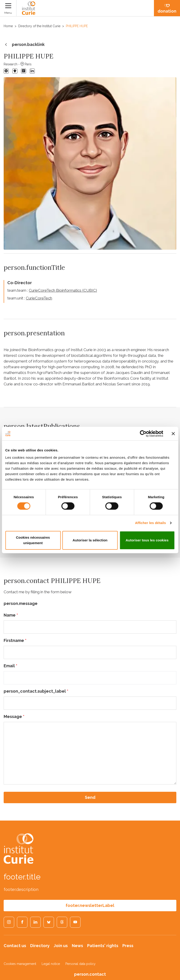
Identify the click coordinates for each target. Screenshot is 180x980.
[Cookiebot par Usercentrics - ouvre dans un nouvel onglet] (143, 434)
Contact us (15, 946)
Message (14, 716)
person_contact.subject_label (36, 691)
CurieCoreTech (39, 298)
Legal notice (51, 964)
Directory (40, 946)
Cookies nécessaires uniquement (33, 540)
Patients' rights (103, 946)
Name (11, 615)
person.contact (90, 974)
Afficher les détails (150, 523)
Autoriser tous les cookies (147, 540)
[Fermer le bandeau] (173, 434)
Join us (61, 946)
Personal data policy (81, 964)
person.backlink (24, 45)
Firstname (15, 640)
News (77, 946)
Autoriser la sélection (90, 540)
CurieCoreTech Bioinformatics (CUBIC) (63, 290)
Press (128, 946)
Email (11, 666)
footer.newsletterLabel (90, 905)
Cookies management (20, 964)
